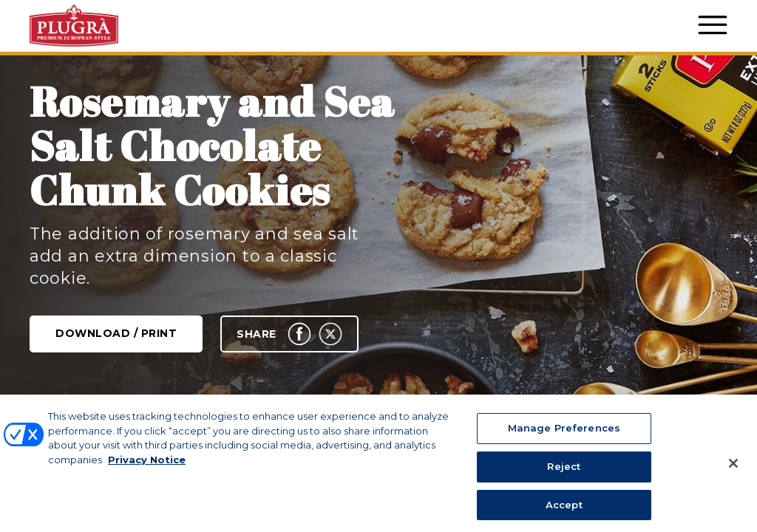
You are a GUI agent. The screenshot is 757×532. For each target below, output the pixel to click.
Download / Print (116, 333)
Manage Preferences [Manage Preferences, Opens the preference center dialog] (564, 442)
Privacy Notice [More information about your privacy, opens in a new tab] (147, 474)
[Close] (733, 477)
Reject (564, 480)
